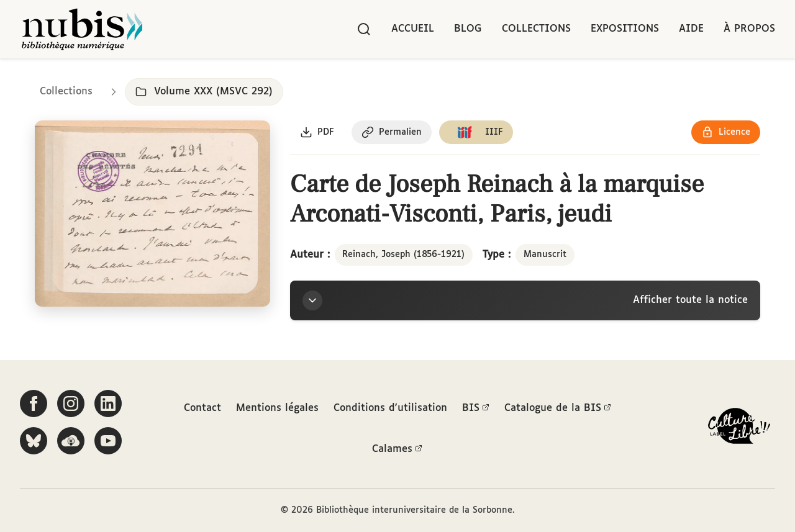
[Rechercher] (364, 29)
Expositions (625, 29)
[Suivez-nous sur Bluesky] (34, 441)
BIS (476, 408)
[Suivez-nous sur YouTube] (108, 441)
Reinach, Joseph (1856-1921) (403, 255)
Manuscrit (545, 255)
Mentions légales (277, 408)
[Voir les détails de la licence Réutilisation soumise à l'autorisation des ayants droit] (726, 132)
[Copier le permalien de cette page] (392, 132)
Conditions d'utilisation (390, 408)
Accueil (413, 29)
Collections (536, 29)
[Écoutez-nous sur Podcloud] (71, 441)
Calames (397, 449)
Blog (468, 29)
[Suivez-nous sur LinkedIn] (108, 404)
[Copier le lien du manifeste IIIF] (476, 132)
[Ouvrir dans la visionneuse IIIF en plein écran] (152, 214)
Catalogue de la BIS (558, 408)
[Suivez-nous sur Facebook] (34, 404)
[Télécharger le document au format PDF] (317, 132)
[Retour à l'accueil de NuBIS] (82, 29)
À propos (749, 29)
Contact (202, 408)
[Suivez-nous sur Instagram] (71, 404)
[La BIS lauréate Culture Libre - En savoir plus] (739, 429)
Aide (691, 29)
